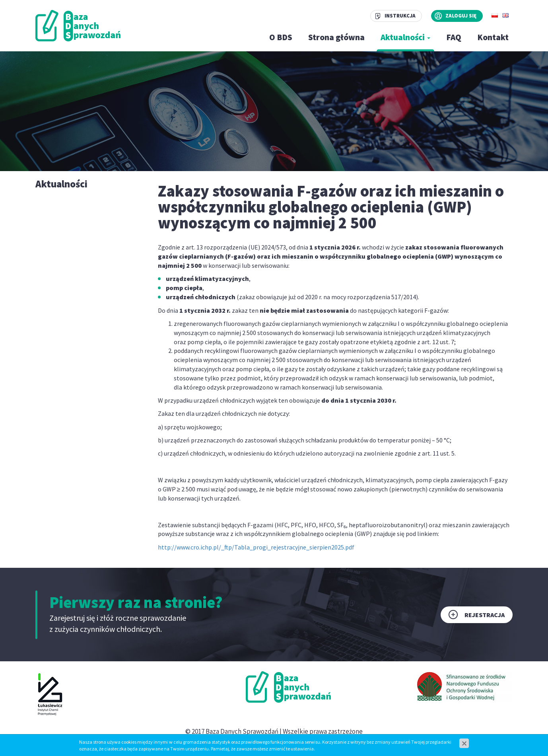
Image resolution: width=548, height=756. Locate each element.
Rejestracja (485, 615)
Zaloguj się (461, 16)
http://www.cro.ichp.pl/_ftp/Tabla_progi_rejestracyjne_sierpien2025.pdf (256, 547)
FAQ (454, 37)
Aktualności (405, 37)
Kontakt (493, 37)
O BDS (281, 37)
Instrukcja (400, 16)
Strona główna (336, 37)
